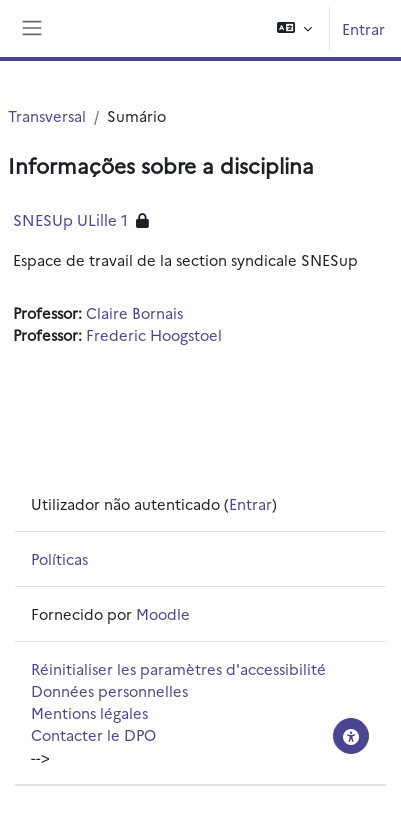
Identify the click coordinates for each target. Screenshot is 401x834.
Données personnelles (109, 690)
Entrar (363, 28)
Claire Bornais (134, 312)
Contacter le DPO (93, 734)
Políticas (59, 558)
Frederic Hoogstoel (154, 334)
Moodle (163, 613)
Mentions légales (89, 712)
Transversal (47, 115)
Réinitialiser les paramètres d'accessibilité (178, 668)
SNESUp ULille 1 (70, 219)
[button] (294, 28)
